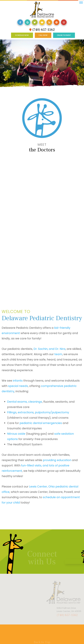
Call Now (43, 35)
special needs (18, 386)
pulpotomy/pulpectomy (52, 412)
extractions (26, 412)
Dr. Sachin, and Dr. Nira (49, 349)
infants (18, 381)
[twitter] (35, 22)
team (58, 354)
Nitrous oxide (16, 434)
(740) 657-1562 (42, 30)
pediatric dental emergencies (41, 423)
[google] (27, 22)
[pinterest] (57, 22)
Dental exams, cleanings (25, 402)
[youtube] (42, 22)
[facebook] (20, 22)
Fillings (12, 412)
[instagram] (64, 22)
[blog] (49, 22)
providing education (57, 460)
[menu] (81, 3)
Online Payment (64, 35)
